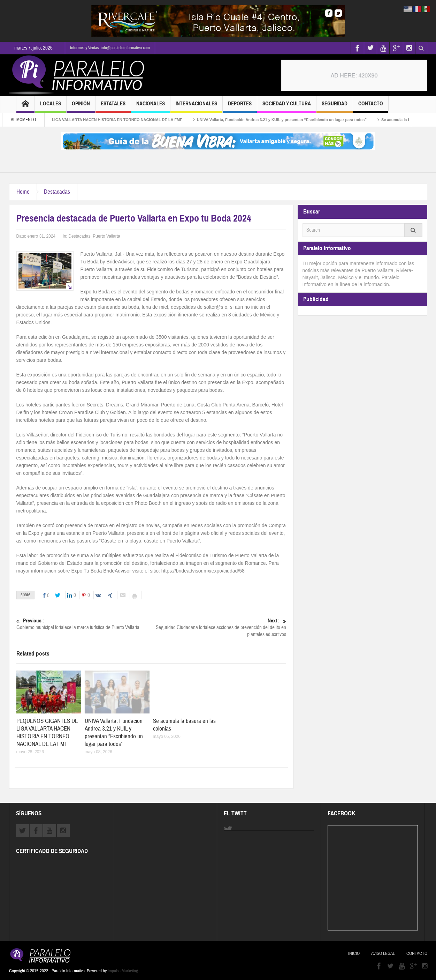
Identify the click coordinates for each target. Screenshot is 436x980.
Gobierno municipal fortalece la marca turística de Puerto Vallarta (84, 624)
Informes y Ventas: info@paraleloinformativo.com (110, 48)
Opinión (81, 107)
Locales (51, 107)
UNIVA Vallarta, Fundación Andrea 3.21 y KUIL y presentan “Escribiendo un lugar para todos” (288, 120)
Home (23, 192)
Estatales (113, 107)
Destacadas (57, 192)
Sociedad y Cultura (287, 107)
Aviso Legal (383, 953)
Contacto (371, 107)
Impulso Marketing (123, 971)
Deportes (240, 107)
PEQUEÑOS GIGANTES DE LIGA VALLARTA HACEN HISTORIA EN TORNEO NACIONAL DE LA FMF (99, 120)
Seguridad (335, 107)
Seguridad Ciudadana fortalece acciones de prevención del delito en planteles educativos (219, 627)
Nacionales (151, 107)
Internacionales (196, 107)
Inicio (354, 953)
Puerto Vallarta (106, 236)
